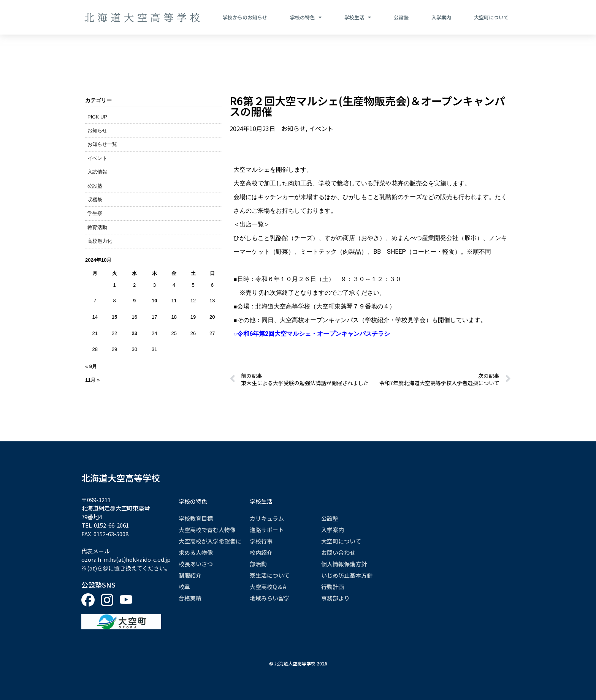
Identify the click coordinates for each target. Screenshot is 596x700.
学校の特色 (306, 17)
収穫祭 (95, 200)
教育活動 (97, 227)
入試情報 (97, 172)
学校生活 (358, 17)
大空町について (491, 17)
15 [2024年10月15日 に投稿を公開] (114, 317)
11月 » (92, 380)
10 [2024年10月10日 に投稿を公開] (154, 301)
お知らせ (97, 130)
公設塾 (401, 17)
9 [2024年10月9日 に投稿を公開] (134, 301)
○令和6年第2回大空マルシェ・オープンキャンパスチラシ (312, 334)
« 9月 (91, 366)
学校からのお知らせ (245, 17)
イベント (97, 158)
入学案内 (441, 17)
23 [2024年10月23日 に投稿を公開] (134, 333)
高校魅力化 (100, 241)
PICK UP (97, 117)
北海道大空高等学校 (121, 478)
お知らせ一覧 (102, 144)
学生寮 (95, 213)
